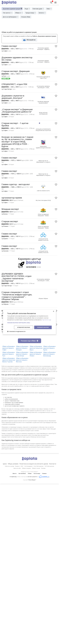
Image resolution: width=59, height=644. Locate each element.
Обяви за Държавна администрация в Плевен (36, 355)
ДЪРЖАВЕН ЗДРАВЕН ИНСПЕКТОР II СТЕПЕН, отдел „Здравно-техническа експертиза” (17, 278)
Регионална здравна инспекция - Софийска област (43, 49)
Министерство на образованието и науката (43, 162)
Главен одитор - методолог (16, 185)
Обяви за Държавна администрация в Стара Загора (22, 355)
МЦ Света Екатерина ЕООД (43, 201)
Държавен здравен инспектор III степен (17, 59)
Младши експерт (10, 209)
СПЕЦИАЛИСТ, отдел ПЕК (14, 84)
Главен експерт (10, 46)
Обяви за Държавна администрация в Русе (8, 355)
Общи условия (13, 464)
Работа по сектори (10, 467)
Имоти (15, 474)
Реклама (43, 469)
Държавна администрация (11, 9)
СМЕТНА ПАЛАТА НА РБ (43, 191)
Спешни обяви (26, 17)
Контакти (53, 464)
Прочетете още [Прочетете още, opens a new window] (47, 320)
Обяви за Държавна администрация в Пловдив (22, 349)
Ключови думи (37, 9)
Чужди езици (30, 13)
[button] (29, 323)
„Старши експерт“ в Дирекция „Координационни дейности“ (17, 111)
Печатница (37, 474)
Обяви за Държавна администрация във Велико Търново (9, 361)
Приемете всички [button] (43, 327)
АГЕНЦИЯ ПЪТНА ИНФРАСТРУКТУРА (43, 240)
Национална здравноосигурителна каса (43, 147)
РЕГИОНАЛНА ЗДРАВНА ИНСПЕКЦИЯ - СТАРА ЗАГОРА (43, 88)
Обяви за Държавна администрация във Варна (36, 349)
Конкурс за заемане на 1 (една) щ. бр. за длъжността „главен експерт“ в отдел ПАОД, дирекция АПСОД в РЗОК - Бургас (18, 142)
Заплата (41, 13)
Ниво (48, 9)
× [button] (54, 311)
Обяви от (18, 13)
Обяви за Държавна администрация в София (8, 349)
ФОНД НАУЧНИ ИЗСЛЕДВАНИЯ (43, 113)
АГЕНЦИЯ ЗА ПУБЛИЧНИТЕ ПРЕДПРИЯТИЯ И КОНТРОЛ (43, 130)
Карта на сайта (17, 469)
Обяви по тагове (36, 469)
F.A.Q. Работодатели (38, 467)
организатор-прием (12, 198)
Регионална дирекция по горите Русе (43, 78)
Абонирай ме (31, 40)
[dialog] (29, 322)
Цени (5, 464)
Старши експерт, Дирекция (16, 71)
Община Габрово (43, 299)
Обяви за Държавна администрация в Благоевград (49, 355)
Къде (26, 9)
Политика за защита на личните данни (34, 464)
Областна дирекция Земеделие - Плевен (43, 215)
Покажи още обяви (29, 341)
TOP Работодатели (49, 467)
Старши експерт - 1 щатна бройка (15, 125)
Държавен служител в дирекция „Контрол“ (13, 97)
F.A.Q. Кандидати (28, 467)
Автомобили (22, 474)
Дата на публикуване (10, 17)
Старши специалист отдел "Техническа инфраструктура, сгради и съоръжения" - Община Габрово (17, 296)
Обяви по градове (26, 469)
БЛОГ (22, 467)
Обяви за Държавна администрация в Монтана (22, 361)
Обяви (30, 474)
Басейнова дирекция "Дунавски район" (43, 102)
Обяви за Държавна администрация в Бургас (49, 349)
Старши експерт (10, 222)
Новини (44, 474)
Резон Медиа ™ (32, 480)
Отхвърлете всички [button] (24, 327)
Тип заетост (7, 13)
